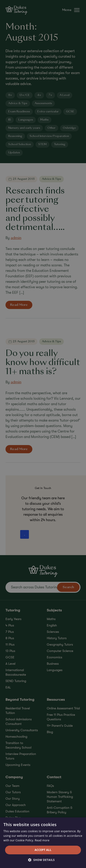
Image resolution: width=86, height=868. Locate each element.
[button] (43, 860)
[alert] (43, 434)
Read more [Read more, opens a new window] (42, 840)
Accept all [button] (43, 850)
